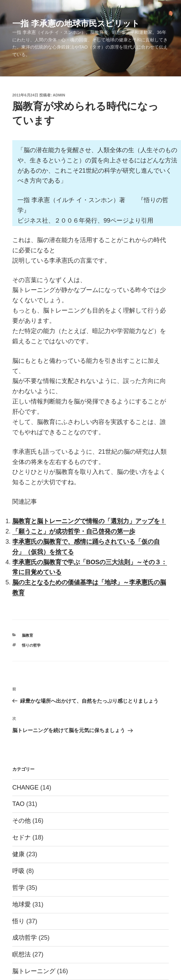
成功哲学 (25, 938)
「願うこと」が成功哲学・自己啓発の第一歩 (74, 531)
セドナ (22, 837)
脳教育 (27, 635)
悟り (18, 921)
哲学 (18, 888)
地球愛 (22, 904)
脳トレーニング (34, 971)
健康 (18, 854)
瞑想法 (22, 954)
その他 (22, 821)
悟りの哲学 (31, 645)
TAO (18, 804)
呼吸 (18, 871)
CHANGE (25, 787)
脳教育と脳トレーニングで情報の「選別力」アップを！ (89, 521)
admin (59, 95)
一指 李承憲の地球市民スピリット (76, 23)
